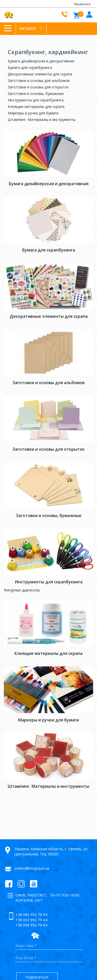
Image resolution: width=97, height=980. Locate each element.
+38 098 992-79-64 (31, 925)
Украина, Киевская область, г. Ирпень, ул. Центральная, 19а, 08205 (51, 851)
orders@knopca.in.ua (32, 868)
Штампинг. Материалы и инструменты (42, 120)
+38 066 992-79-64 (31, 915)
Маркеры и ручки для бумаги (33, 113)
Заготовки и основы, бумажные (36, 94)
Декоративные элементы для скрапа (40, 74)
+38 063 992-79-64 (31, 920)
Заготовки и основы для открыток (38, 87)
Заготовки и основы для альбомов (39, 80)
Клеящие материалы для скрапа (36, 107)
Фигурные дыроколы (22, 590)
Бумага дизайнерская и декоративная (41, 61)
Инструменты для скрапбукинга (36, 100)
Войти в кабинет (89, 14)
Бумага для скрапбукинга (30, 67)
